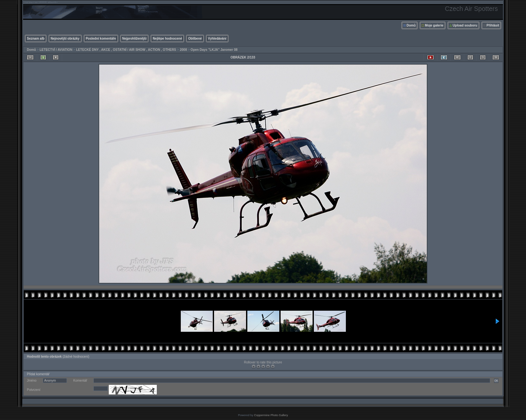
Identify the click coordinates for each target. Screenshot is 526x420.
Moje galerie (434, 25)
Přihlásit (493, 25)
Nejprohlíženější (135, 39)
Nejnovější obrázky (65, 39)
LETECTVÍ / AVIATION (56, 50)
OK (496, 381)
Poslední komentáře (101, 39)
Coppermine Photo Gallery (271, 415)
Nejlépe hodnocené (167, 39)
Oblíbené (195, 39)
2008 (183, 50)
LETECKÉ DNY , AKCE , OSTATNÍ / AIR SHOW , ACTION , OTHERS (126, 50)
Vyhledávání (217, 39)
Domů (411, 25)
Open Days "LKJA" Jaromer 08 (214, 50)
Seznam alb (36, 39)
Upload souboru (465, 25)
